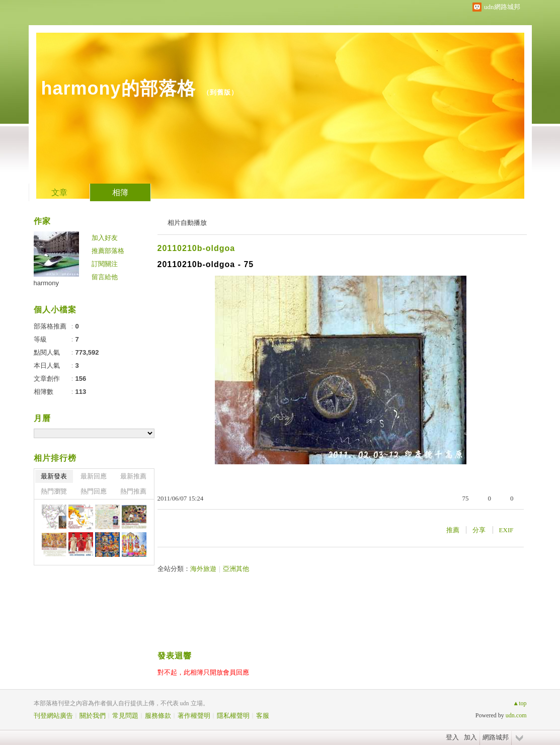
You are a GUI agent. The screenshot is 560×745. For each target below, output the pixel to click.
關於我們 (93, 716)
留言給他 (105, 277)
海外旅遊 (203, 569)
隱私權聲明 (233, 716)
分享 (479, 530)
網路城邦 (496, 737)
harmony (47, 283)
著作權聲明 (194, 716)
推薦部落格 (108, 251)
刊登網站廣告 (53, 716)
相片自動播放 (187, 223)
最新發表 (54, 476)
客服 (263, 716)
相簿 (120, 192)
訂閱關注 (105, 264)
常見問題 (125, 716)
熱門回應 (94, 491)
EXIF (506, 530)
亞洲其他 (236, 569)
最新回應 (94, 476)
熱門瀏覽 (54, 491)
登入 (452, 737)
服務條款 (158, 716)
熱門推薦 (133, 491)
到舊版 (220, 92)
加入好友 (105, 238)
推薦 (453, 530)
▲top (519, 703)
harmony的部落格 (118, 88)
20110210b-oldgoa (196, 248)
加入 (470, 737)
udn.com (516, 715)
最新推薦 (133, 476)
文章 (59, 192)
